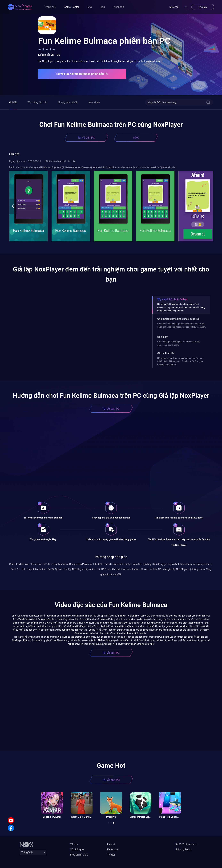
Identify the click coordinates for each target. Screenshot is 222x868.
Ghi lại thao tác (166, 353)
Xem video (94, 102)
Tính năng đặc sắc (37, 102)
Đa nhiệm (163, 337)
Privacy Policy (184, 850)
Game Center (72, 7)
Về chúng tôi (77, 850)
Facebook (118, 7)
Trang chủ (50, 7)
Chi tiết (13, 102)
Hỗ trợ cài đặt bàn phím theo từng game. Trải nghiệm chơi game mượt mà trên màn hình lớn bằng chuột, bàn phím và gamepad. (181, 307)
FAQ (89, 7)
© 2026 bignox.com (187, 844)
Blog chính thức (79, 855)
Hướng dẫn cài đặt (68, 102)
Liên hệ (111, 844)
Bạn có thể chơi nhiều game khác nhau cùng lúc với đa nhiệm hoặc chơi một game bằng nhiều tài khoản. (182, 325)
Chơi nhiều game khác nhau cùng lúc (178, 319)
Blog (102, 7)
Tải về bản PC (86, 138)
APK (136, 138)
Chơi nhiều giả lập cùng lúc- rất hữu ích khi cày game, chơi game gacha (179, 343)
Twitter (111, 855)
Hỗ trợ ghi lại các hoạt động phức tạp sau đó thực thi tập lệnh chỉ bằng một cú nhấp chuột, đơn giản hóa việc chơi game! (180, 361)
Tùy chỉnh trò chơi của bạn (172, 299)
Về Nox (74, 844)
